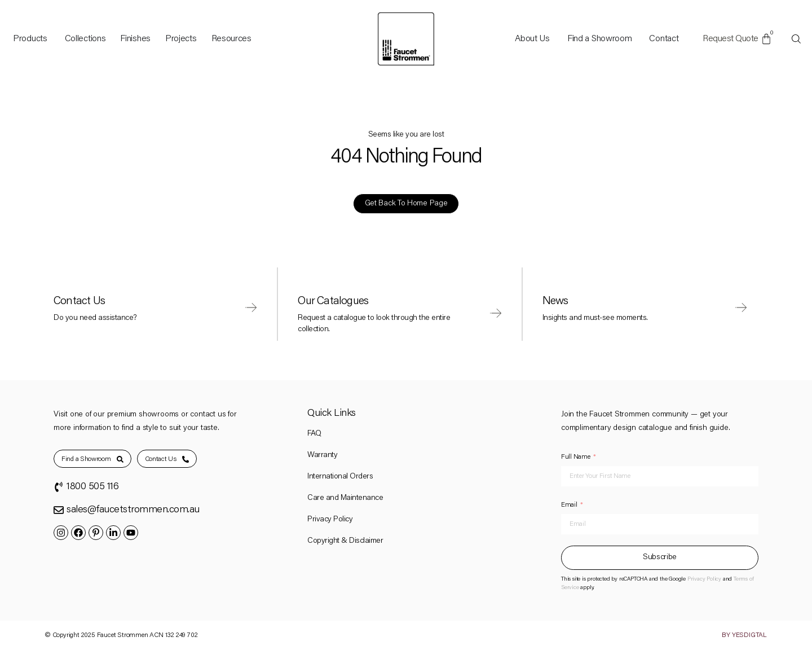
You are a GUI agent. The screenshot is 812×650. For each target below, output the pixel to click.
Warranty (322, 455)
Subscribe (660, 557)
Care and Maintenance (345, 498)
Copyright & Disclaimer (345, 541)
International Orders (340, 477)
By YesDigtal (744, 635)
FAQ (314, 434)
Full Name (575, 457)
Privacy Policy (330, 520)
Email (569, 505)
